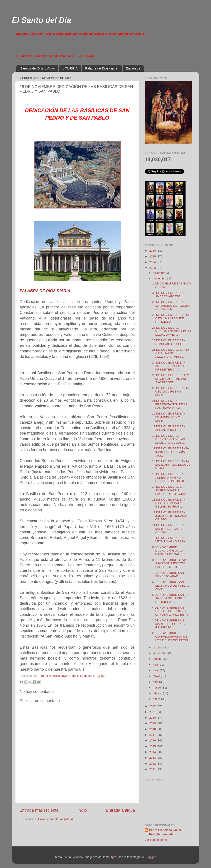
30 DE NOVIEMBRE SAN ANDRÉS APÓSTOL (169, 295)
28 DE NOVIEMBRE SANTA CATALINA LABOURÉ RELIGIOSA (170, 318)
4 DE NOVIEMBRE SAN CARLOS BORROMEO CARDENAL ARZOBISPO (170, 611)
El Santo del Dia (42, 20)
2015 (153, 746)
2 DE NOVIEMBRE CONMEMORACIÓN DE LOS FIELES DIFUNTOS (170, 637)
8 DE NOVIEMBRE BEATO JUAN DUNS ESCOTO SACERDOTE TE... (170, 563)
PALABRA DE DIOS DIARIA (45, 291)
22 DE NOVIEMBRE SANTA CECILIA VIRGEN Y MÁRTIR (170, 392)
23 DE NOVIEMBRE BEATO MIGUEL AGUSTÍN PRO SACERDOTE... (171, 379)
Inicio (82, 810)
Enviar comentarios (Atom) (56, 819)
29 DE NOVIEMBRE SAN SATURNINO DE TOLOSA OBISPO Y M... (171, 305)
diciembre (160, 273)
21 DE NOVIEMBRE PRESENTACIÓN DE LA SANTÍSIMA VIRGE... (170, 404)
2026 (153, 251)
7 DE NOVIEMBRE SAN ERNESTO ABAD (168, 574)
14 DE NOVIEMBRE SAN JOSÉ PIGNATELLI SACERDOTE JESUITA (169, 490)
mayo (157, 676)
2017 (153, 735)
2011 (153, 769)
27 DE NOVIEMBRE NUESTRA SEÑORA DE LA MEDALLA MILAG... (172, 331)
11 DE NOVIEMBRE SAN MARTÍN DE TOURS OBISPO (169, 529)
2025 (153, 256)
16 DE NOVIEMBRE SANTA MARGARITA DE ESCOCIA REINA (172, 465)
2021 (153, 712)
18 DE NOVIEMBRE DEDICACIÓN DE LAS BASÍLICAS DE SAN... (169, 439)
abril (156, 682)
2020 (153, 718)
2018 (153, 729)
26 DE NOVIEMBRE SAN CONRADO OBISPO (169, 342)
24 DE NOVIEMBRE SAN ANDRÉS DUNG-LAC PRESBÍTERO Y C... (169, 366)
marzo (157, 688)
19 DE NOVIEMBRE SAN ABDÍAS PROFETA (169, 428)
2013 (153, 758)
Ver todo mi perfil (156, 840)
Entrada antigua (120, 810)
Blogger (150, 857)
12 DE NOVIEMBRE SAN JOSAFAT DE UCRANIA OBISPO (169, 516)
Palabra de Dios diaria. (102, 68)
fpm (114, 857)
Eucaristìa (133, 68)
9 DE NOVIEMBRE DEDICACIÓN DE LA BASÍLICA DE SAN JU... (170, 551)
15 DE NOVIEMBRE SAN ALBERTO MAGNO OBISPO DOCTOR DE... (170, 478)
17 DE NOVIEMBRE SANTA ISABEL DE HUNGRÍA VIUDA (170, 452)
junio (156, 670)
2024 (153, 262)
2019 (153, 723)
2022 (153, 706)
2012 (153, 764)
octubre (158, 647)
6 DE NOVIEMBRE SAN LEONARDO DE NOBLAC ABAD (171, 585)
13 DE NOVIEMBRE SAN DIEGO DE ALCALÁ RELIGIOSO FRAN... (169, 503)
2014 (153, 752)
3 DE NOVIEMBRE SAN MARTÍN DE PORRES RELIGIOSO (168, 624)
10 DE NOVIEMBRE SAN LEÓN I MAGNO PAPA (169, 540)
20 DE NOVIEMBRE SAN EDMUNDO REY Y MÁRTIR (169, 417)
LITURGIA (70, 68)
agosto (158, 659)
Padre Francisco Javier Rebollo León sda (165, 832)
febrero (158, 693)
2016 (153, 740)
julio (156, 665)
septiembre (161, 653)
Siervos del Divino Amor (38, 68)
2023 (153, 268)
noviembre (160, 278)
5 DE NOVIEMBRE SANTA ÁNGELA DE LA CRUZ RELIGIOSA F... (170, 598)
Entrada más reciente (39, 810)
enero (157, 699)
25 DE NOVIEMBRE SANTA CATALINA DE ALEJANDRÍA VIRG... (170, 353)
